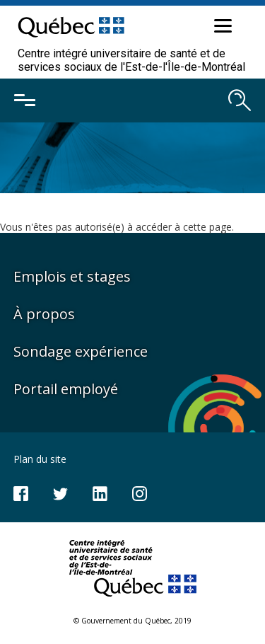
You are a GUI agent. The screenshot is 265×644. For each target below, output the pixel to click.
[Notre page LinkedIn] (100, 492)
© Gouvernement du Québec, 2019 (132, 621)
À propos (44, 314)
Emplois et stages (72, 276)
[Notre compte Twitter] (60, 492)
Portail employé (66, 389)
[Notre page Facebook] (21, 492)
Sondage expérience (81, 351)
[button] (221, 28)
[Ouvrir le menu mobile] (25, 100)
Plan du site (40, 459)
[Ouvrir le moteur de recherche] (240, 100)
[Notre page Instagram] (140, 492)
